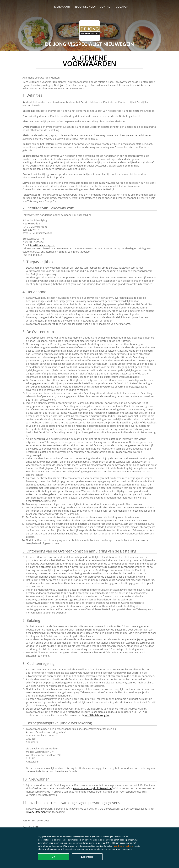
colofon (122, 7)
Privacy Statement (36, 812)
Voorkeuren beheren (124, 846)
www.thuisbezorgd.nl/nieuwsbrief (93, 788)
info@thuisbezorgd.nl (43, 245)
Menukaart (62, 7)
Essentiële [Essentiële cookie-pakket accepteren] (87, 857)
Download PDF (31, 827)
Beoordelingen (85, 7)
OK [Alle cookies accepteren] (53, 857)
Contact (106, 7)
